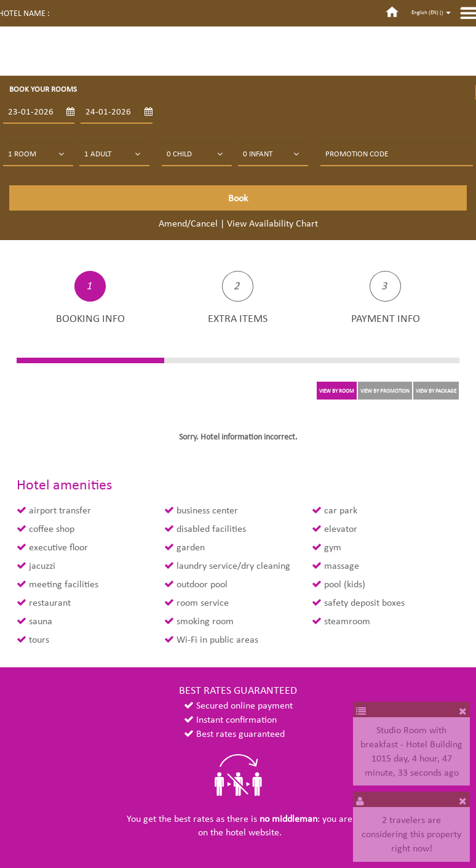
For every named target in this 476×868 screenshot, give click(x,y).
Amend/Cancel (188, 223)
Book (238, 198)
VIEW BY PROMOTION (385, 391)
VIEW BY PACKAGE (436, 391)
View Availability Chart (272, 223)
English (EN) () (431, 12)
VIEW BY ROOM (337, 391)
